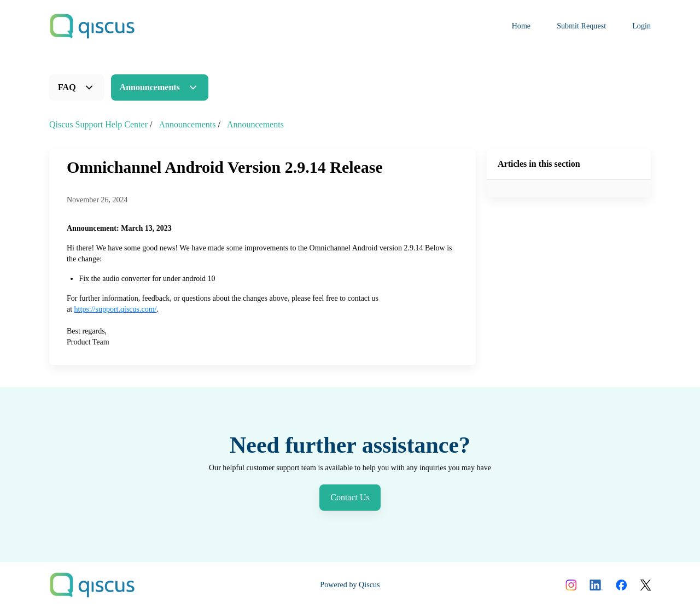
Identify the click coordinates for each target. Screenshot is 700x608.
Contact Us (350, 497)
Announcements (150, 87)
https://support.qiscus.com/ (116, 309)
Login (641, 26)
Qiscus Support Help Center (98, 124)
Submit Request (581, 26)
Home (521, 26)
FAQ (67, 87)
